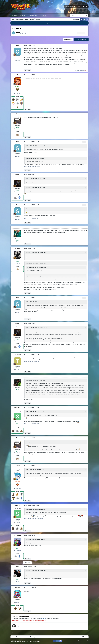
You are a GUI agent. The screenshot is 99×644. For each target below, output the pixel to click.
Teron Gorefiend (18, 227)
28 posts (18, 61)
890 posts (18, 603)
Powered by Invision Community (81, 641)
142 (18, 580)
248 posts (18, 391)
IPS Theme (13, 640)
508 (18, 262)
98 (18, 390)
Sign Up (79, 7)
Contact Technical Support (35, 642)
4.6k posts (18, 94)
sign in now (45, 619)
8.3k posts (18, 425)
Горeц (18, 567)
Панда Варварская (79, 71)
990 (18, 128)
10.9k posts (18, 550)
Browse (15, 16)
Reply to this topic (81, 40)
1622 (18, 424)
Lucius (18, 376)
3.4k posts (18, 192)
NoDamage (18, 249)
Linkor (18, 75)
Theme (19, 642)
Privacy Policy (25, 642)
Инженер (18, 588)
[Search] (74, 16)
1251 (18, 191)
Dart (18, 114)
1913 (18, 549)
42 (18, 368)
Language (13, 642)
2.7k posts (18, 129)
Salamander (18, 408)
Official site (44, 16)
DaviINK (18, 175)
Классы (28, 34)
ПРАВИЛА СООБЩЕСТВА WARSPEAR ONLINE (49, 23)
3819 (18, 487)
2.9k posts (18, 264)
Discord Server (34, 16)
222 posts (18, 370)
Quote (30, 71)
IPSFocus (19, 640)
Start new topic (68, 40)
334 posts (18, 242)
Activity (24, 16)
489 (18, 601)
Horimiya (18, 466)
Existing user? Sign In (71, 7)
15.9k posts (18, 489)
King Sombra (18, 536)
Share (73, 33)
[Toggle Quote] (27, 146)
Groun (19, 33)
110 (18, 241)
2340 (18, 92)
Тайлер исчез (18, 355)
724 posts (18, 582)
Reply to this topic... (24, 626)
